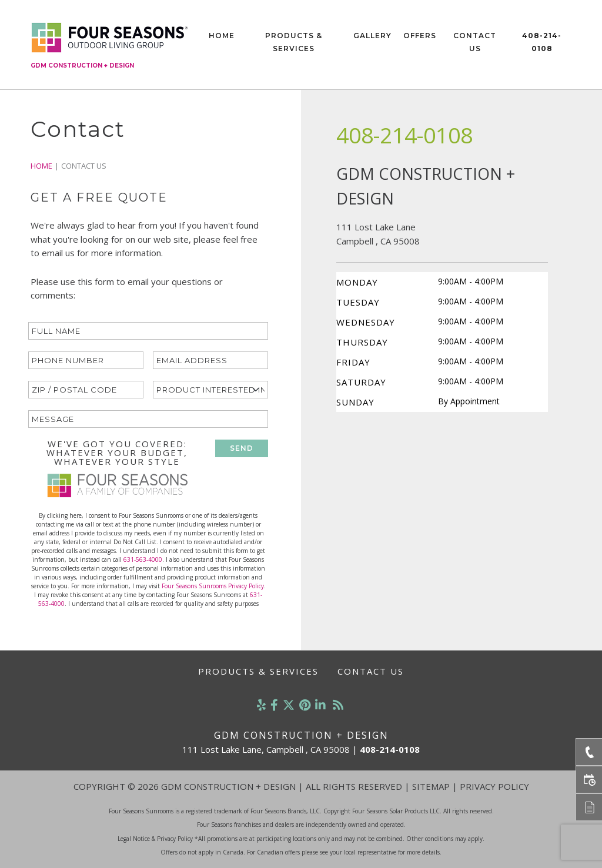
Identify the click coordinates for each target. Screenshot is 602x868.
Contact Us (475, 42)
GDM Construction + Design (82, 66)
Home (222, 36)
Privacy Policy (494, 786)
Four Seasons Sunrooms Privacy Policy (213, 586)
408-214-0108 (542, 42)
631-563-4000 (143, 559)
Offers (420, 36)
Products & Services (294, 42)
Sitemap (431, 786)
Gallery (372, 36)
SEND (242, 448)
